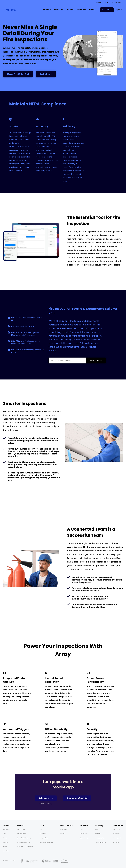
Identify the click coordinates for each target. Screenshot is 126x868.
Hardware (43, 834)
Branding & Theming (24, 838)
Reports (5, 842)
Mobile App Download (46, 842)
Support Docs (84, 838)
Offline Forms (21, 834)
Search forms (96, 360)
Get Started (107, 10)
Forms (5, 838)
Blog (82, 829)
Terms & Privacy (101, 842)
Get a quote (44, 798)
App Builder (7, 829)
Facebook (117, 838)
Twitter (116, 842)
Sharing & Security (24, 842)
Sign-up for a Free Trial (77, 798)
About (97, 829)
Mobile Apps (21, 829)
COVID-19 (63, 834)
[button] (47, 10)
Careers (98, 834)
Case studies (100, 838)
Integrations (44, 838)
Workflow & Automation (25, 847)
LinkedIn (117, 834)
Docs (5, 834)
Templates (64, 829)
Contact (106, 2)
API (41, 829)
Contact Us (117, 829)
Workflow (6, 851)
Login (118, 10)
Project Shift (84, 834)
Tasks (5, 847)
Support (98, 2)
